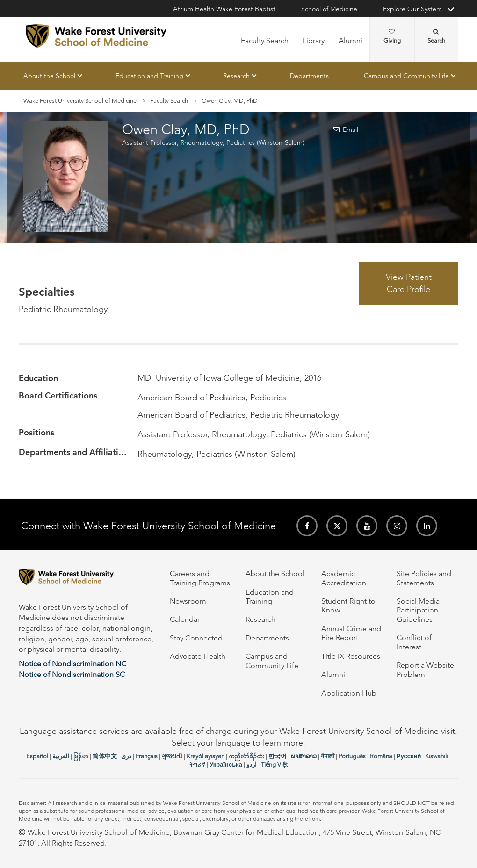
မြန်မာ (81, 756)
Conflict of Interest (414, 642)
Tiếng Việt (274, 765)
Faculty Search (265, 40)
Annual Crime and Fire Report (351, 633)
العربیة (61, 756)
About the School (49, 76)
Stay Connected (196, 638)
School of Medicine (329, 9)
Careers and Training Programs (200, 578)
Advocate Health (198, 656)
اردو (252, 765)
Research (236, 76)
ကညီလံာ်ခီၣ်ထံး (246, 756)
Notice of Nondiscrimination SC (72, 674)
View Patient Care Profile (409, 283)
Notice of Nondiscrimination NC (72, 664)
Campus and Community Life (406, 76)
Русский (409, 756)
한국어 (278, 756)
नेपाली (328, 756)
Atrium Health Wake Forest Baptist (224, 9)
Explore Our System (412, 9)
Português (352, 756)
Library (314, 40)
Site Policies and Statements (424, 578)
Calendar (185, 619)
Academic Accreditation (344, 578)
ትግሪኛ (197, 765)
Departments (309, 76)
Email (351, 130)
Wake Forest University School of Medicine (80, 101)
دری (126, 756)
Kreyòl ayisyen (206, 756)
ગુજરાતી (172, 756)
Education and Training (149, 76)
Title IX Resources (351, 656)
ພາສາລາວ (304, 756)
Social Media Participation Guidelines (418, 610)
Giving (392, 36)
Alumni (351, 40)
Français (147, 756)
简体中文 (105, 756)
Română (381, 756)
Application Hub (349, 693)
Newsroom (188, 601)
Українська (226, 765)
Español (37, 756)
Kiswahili (437, 756)
